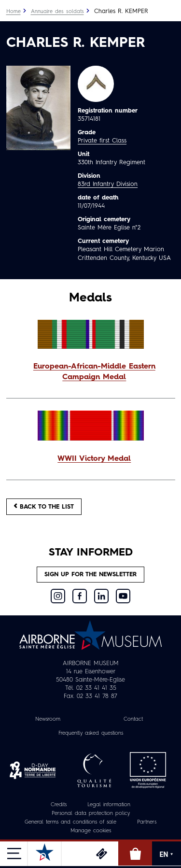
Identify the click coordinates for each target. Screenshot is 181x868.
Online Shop (135, 854)
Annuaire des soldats (57, 12)
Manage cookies (91, 831)
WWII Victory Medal (94, 459)
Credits (59, 805)
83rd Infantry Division (108, 184)
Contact (133, 719)
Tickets (101, 854)
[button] (91, 372)
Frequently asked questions (91, 733)
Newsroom (48, 719)
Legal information (109, 805)
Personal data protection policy (91, 814)
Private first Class (102, 141)
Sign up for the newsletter (90, 575)
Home (14, 12)
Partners (147, 822)
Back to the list (44, 506)
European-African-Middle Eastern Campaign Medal (94, 372)
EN (167, 854)
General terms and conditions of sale (70, 822)
